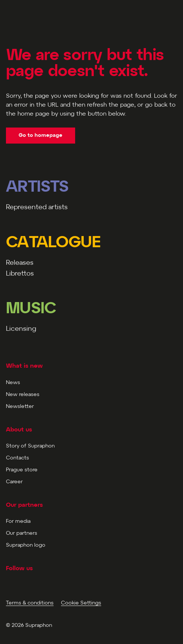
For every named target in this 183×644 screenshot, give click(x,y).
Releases (20, 263)
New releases (23, 395)
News (13, 383)
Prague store (22, 470)
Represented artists (37, 208)
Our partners (22, 533)
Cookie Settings (81, 603)
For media (18, 522)
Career (14, 482)
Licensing (21, 329)
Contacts (17, 458)
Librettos (20, 274)
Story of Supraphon (30, 446)
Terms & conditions (30, 603)
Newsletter (20, 407)
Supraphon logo (26, 545)
